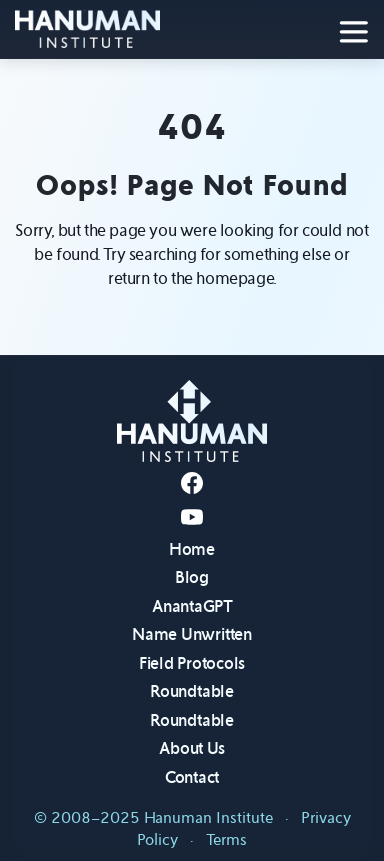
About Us (191, 748)
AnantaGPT (192, 606)
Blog (192, 577)
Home (192, 549)
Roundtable (192, 691)
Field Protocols (192, 663)
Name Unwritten (192, 634)
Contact (192, 777)
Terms (226, 839)
